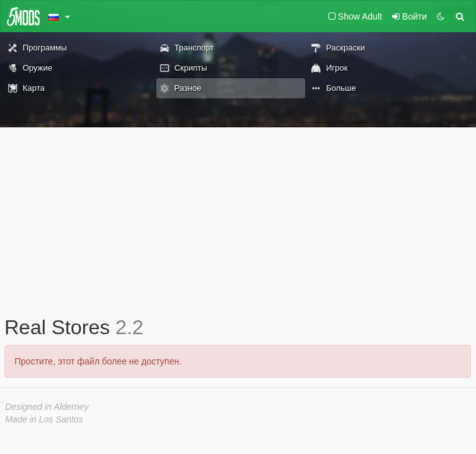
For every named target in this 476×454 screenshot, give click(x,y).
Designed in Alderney (47, 407)
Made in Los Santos (44, 419)
